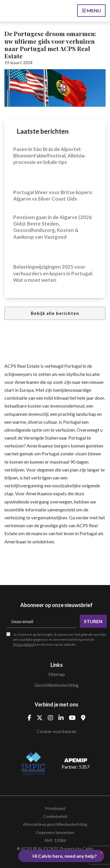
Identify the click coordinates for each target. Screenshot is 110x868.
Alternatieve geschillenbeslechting (55, 824)
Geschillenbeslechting (56, 685)
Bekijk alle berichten (55, 313)
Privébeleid (55, 808)
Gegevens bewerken (55, 832)
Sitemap (57, 674)
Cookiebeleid (55, 816)
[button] (61, 856)
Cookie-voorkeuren (56, 731)
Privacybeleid (24, 644)
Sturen (93, 621)
